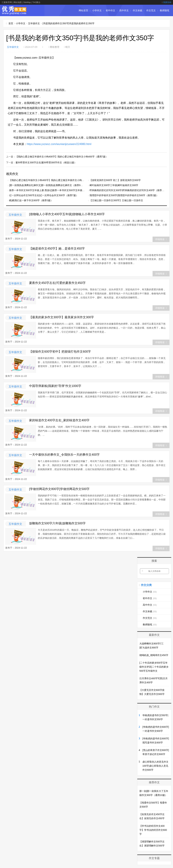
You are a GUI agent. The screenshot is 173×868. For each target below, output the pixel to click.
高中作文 (124, 10)
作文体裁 (138, 10)
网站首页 (83, 10)
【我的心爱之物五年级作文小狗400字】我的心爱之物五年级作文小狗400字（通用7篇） (62, 156)
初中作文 (110, 10)
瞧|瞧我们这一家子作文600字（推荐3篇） (31, 200)
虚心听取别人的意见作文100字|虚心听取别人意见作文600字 (155, 765)
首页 (11, 23)
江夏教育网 (7, 2)
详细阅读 (161, 239)
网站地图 (18, 2)
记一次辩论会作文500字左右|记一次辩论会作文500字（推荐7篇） (44, 195)
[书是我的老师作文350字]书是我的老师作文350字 (69, 23)
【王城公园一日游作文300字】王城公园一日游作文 (116, 200)
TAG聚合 (36, 2)
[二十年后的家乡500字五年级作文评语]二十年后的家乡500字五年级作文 (154, 666)
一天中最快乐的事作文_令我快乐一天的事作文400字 (64, 454)
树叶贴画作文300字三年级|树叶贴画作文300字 (114, 185)
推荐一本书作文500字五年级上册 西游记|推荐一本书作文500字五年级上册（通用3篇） (55, 190)
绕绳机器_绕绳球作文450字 (154, 655)
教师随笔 (165, 10)
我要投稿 (166, 2)
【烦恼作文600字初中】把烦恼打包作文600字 (60, 351)
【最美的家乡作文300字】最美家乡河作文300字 (61, 317)
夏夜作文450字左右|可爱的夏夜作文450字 (57, 283)
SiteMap (27, 2)
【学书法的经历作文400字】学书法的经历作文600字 (153, 830)
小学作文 (97, 10)
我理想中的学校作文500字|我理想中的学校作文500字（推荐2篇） (124, 195)
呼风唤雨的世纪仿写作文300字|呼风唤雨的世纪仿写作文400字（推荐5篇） (129, 190)
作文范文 (151, 10)
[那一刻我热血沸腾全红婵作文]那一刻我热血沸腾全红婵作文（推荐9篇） (47, 185)
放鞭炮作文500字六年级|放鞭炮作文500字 (57, 523)
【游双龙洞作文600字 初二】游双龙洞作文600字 (115, 180)
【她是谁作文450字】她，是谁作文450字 (57, 248)
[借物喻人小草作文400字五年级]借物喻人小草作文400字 (67, 214)
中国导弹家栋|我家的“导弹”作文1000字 (55, 386)
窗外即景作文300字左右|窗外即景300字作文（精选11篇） (46, 162)
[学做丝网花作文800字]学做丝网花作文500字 (59, 489)
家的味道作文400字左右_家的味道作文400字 (59, 420)
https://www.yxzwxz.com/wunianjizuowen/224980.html (59, 144)
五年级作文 (34, 23)
